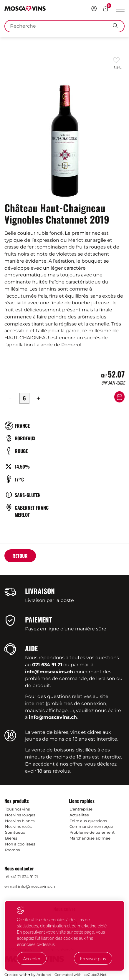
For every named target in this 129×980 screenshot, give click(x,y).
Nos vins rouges (20, 815)
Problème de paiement (92, 832)
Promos (12, 850)
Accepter (32, 959)
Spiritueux (15, 832)
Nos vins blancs (20, 821)
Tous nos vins (17, 809)
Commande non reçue (91, 826)
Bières (11, 838)
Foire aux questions (88, 821)
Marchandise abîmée (90, 838)
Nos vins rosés (18, 826)
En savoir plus (93, 959)
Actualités (79, 815)
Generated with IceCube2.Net (81, 975)
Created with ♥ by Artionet (28, 975)
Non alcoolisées (20, 844)
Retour (20, 556)
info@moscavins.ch (37, 886)
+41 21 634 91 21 (24, 877)
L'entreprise (81, 809)
